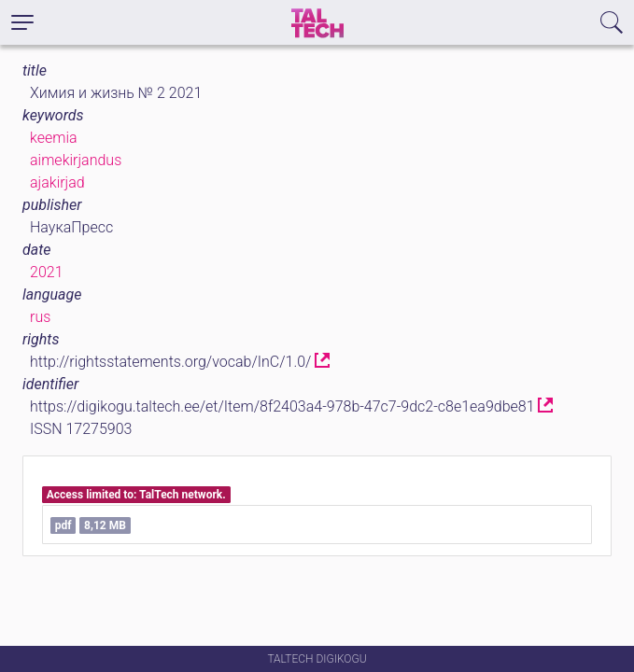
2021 (47, 272)
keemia (54, 138)
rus (40, 317)
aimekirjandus (76, 160)
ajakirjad (57, 182)
